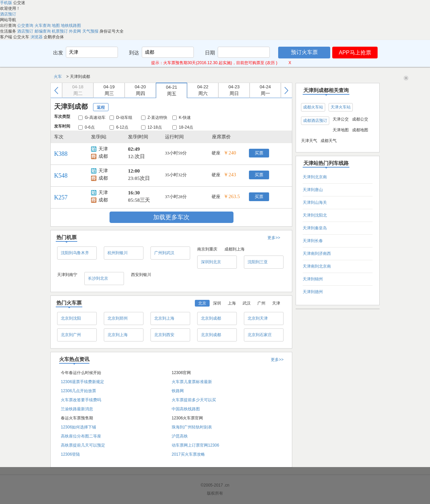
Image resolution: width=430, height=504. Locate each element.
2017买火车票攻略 (188, 454)
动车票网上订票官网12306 (195, 445)
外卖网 (75, 31)
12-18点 (152, 127)
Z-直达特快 (154, 118)
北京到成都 (211, 318)
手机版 (7, 3)
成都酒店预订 (315, 121)
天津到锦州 (313, 279)
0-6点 (87, 127)
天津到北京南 (315, 177)
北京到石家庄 (260, 335)
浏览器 (37, 37)
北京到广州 (71, 335)
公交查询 (26, 26)
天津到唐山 (313, 190)
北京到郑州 (118, 318)
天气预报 (91, 31)
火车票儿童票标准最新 (192, 382)
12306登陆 (70, 454)
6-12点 (119, 127)
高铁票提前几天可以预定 (83, 445)
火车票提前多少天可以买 (194, 400)
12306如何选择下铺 (78, 427)
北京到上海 (164, 318)
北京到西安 (164, 335)
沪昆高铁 (180, 436)
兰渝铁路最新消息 (77, 409)
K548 (61, 176)
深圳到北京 (211, 262)
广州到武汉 (164, 253)
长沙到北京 (98, 278)
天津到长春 (313, 241)
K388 (61, 154)
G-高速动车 (92, 118)
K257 (61, 197)
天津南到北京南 (317, 266)
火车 (58, 77)
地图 (56, 26)
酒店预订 (8, 14)
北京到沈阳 (71, 318)
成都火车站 (313, 107)
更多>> (274, 238)
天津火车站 (341, 107)
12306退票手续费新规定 (82, 382)
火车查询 (43, 26)
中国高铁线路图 (186, 409)
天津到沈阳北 (315, 215)
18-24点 (183, 127)
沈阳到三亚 (258, 262)
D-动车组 (121, 118)
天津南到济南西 (317, 254)
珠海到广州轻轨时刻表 (192, 427)
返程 (101, 107)
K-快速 (182, 118)
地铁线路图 (71, 26)
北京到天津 (258, 318)
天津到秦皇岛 (315, 228)
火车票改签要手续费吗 (81, 400)
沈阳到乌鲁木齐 (75, 253)
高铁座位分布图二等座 (81, 436)
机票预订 (60, 31)
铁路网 (178, 391)
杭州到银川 (118, 253)
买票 (259, 153)
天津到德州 (313, 292)
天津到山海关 (315, 202)
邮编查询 (43, 31)
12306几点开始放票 (78, 391)
